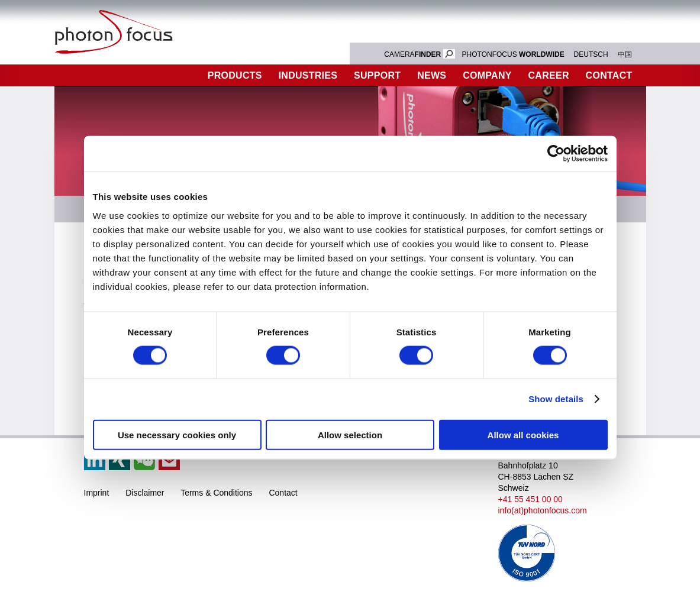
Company (487, 75)
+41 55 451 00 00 (530, 499)
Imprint (97, 493)
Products (235, 75)
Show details (556, 399)
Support (377, 75)
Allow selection (350, 434)
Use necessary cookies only (177, 434)
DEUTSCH (591, 54)
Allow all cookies (523, 434)
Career (549, 75)
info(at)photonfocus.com (543, 510)
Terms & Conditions (216, 493)
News (432, 75)
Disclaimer (145, 493)
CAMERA (419, 54)
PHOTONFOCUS (513, 54)
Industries (308, 75)
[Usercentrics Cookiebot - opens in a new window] (556, 154)
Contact (609, 75)
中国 (625, 54)
